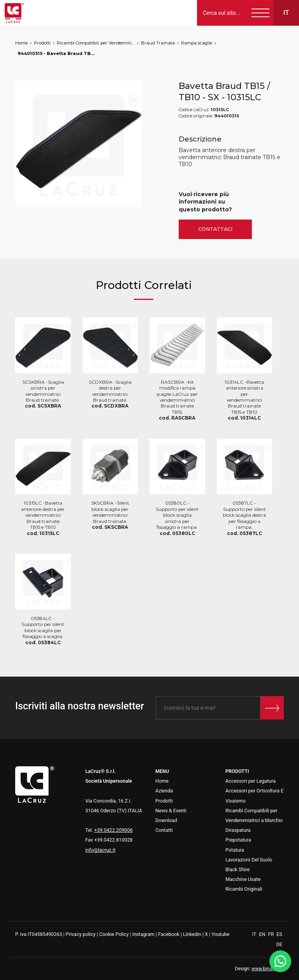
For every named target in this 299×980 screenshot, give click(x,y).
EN (263, 934)
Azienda (164, 791)
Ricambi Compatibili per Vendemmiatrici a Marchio (96, 43)
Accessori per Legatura (251, 781)
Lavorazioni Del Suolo (249, 860)
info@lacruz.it (100, 850)
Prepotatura (238, 840)
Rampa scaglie (197, 43)
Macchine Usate (243, 879)
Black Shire (237, 869)
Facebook (169, 934)
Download (166, 820)
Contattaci (215, 229)
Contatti (164, 830)
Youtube (220, 934)
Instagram (143, 934)
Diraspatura (238, 830)
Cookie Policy (114, 934)
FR (272, 934)
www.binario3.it (268, 969)
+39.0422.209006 (113, 830)
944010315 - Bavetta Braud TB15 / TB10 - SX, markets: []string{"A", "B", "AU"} (56, 53)
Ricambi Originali (244, 889)
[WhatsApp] (280, 961)
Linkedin (192, 934)
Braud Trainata (158, 43)
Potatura (235, 850)
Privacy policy (81, 934)
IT (255, 934)
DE (279, 944)
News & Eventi (171, 811)
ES (279, 934)
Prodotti (42, 43)
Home (21, 43)
